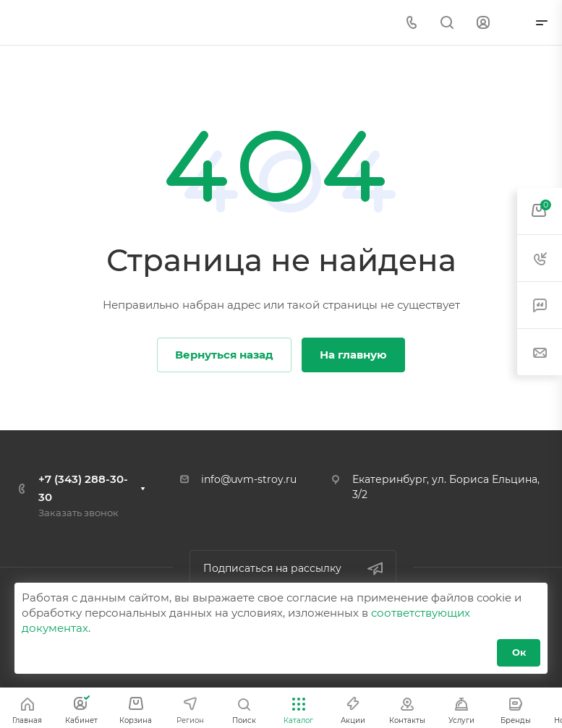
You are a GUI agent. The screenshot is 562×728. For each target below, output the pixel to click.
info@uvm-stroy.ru (249, 479)
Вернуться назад (224, 355)
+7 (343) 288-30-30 (83, 488)
